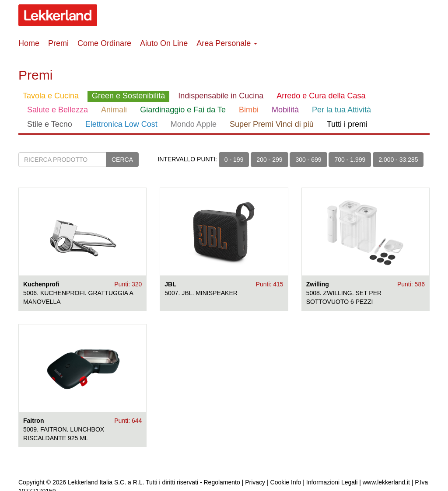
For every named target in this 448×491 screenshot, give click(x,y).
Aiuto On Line (164, 43)
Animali (114, 110)
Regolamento (222, 482)
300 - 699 (308, 160)
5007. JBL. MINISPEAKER (201, 293)
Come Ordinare (104, 43)
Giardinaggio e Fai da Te (183, 110)
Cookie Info (286, 482)
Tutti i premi (347, 124)
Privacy (255, 482)
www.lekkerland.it (386, 482)
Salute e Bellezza (58, 110)
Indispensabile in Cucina (221, 96)
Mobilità (285, 110)
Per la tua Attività (341, 110)
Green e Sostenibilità (128, 96)
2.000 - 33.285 (398, 160)
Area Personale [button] (227, 43)
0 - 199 (234, 160)
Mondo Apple (194, 124)
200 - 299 (269, 160)
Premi (58, 43)
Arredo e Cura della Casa (321, 96)
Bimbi (249, 110)
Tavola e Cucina (51, 96)
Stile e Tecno (50, 124)
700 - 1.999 (350, 160)
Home (29, 43)
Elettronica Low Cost (121, 124)
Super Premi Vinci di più (272, 124)
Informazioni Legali (332, 482)
